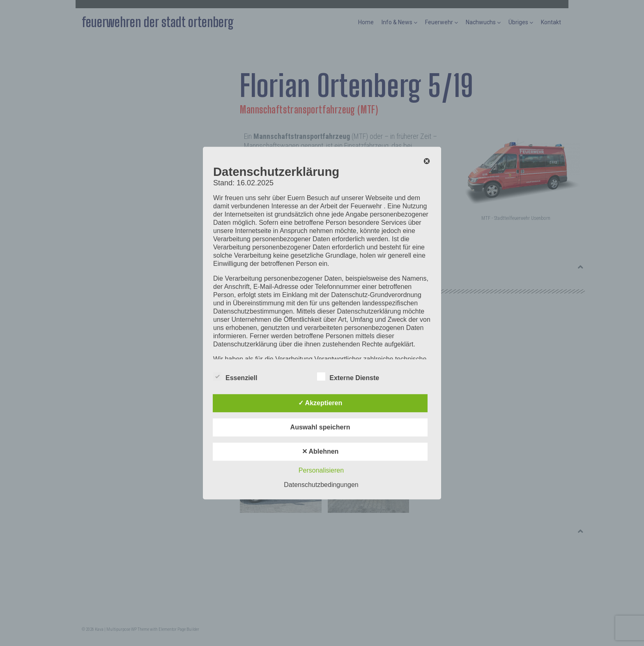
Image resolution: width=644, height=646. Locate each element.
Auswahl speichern (320, 427)
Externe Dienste (348, 376)
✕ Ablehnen (320, 451)
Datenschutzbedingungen (321, 485)
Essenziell (235, 376)
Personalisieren (321, 470)
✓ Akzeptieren (320, 403)
